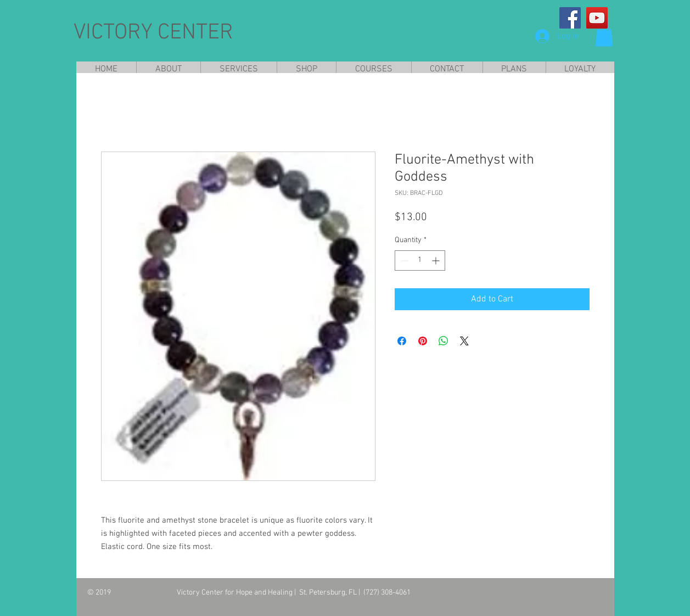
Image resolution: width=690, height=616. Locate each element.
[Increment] (437, 261)
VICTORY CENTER (153, 33)
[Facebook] (570, 18)
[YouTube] (597, 18)
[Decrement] (403, 261)
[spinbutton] (420, 261)
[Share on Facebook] (402, 341)
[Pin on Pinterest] (423, 341)
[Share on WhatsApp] (444, 341)
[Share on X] (464, 341)
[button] (604, 35)
